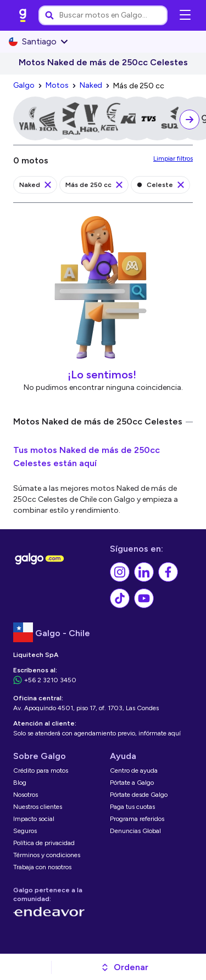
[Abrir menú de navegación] (185, 15)
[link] (23, 15)
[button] (124, 967)
